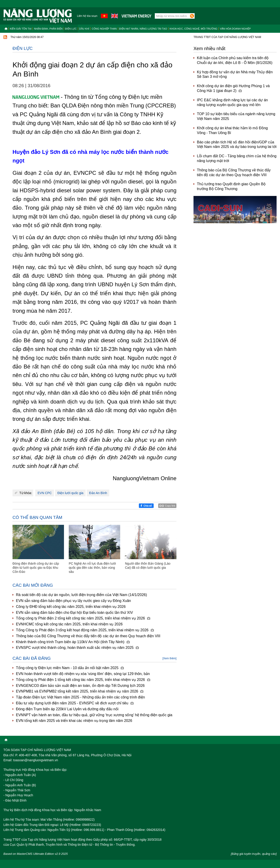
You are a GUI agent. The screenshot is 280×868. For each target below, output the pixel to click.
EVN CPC (45, 493)
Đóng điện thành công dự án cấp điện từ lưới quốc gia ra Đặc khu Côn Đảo (36, 568)
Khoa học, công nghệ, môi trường (193, 29)
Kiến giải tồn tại (21, 29)
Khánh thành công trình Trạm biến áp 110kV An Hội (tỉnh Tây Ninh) (73, 642)
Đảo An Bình (98, 493)
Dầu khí (84, 29)
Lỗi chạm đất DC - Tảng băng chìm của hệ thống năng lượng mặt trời (237, 158)
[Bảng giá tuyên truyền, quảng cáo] (254, 854)
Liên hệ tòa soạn (87, 16)
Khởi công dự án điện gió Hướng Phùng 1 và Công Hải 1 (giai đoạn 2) (233, 88)
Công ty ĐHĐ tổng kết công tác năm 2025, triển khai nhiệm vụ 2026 (71, 607)
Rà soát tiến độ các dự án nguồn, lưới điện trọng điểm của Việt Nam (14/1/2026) (81, 595)
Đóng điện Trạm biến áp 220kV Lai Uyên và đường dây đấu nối (67, 709)
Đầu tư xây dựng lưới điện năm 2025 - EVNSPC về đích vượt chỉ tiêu (75, 703)
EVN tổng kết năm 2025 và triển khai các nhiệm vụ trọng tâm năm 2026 (74, 721)
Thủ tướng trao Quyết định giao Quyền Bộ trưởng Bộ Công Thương (231, 186)
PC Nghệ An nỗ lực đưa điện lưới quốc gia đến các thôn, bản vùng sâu (92, 568)
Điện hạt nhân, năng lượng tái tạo (143, 29)
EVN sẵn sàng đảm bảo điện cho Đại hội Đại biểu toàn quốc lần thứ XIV (74, 613)
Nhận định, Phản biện (48, 29)
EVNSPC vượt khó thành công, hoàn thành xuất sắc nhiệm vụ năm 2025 (77, 648)
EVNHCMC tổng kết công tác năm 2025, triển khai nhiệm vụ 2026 (69, 624)
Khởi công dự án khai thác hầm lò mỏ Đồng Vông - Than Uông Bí (232, 130)
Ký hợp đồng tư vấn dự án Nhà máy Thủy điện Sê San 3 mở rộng (235, 74)
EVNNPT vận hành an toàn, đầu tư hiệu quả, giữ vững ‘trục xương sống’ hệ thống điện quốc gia (94, 715)
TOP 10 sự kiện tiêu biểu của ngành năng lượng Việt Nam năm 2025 (236, 116)
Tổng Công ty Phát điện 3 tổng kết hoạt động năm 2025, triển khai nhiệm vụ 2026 (85, 630)
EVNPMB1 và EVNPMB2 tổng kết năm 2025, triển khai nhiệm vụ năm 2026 (80, 691)
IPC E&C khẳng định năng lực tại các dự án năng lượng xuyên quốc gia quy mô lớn (232, 102)
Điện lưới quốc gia (70, 493)
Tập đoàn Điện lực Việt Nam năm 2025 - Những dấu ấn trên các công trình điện (80, 697)
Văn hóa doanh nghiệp (235, 29)
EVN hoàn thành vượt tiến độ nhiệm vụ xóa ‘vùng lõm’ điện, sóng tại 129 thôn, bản (83, 674)
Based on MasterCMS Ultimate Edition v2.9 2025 (36, 854)
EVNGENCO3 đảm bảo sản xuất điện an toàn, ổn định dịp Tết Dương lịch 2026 (80, 686)
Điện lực (71, 29)
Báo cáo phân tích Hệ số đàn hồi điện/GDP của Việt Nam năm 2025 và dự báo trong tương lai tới (237, 145)
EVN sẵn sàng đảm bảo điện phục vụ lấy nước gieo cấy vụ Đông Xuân (73, 601)
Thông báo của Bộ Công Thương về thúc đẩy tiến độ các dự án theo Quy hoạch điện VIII (88, 636)
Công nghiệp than (104, 29)
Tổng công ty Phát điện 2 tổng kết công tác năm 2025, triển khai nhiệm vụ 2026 (83, 618)
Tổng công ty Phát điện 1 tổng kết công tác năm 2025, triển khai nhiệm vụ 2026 (83, 680)
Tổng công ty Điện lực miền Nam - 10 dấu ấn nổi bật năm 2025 (70, 668)
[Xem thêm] (169, 658)
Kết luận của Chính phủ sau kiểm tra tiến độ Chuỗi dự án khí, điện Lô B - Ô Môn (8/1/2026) (235, 60)
